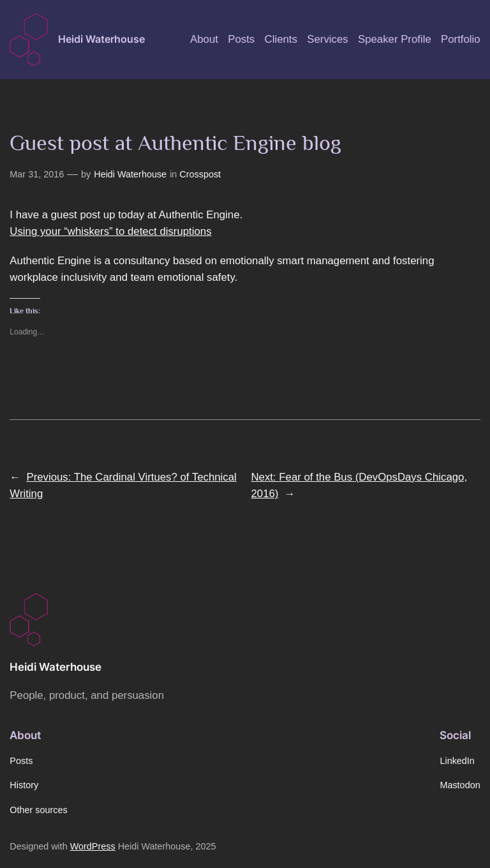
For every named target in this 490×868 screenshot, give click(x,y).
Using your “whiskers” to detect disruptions (110, 231)
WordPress (93, 846)
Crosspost (200, 174)
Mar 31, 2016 (37, 174)
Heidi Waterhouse (101, 39)
